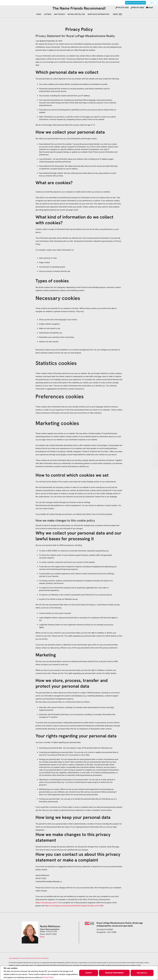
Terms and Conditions (43, 958)
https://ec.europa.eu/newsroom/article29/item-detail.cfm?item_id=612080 (74, 906)
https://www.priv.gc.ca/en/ (47, 903)
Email (151, 8)
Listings (48, 14)
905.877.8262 (138, 8)
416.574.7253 (123, 8)
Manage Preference (114, 973)
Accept (89, 973)
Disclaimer (33, 958)
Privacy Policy (48, 977)
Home (39, 14)
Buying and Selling (76, 14)
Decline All (142, 973)
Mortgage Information (98, 14)
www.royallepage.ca (14, 958)
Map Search (59, 14)
